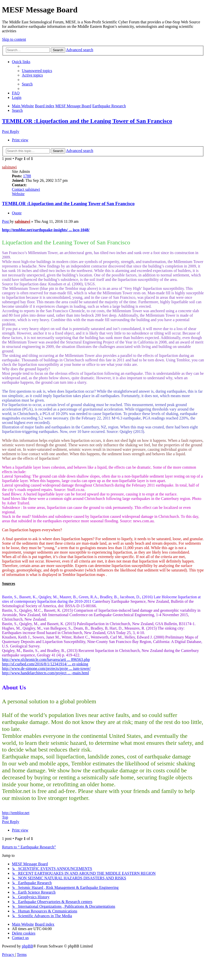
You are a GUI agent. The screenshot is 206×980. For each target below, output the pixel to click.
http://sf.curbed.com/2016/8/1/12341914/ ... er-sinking (45, 664)
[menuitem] (37, 71)
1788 (27, 176)
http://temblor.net (16, 813)
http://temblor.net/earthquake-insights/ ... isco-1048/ (46, 230)
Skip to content (14, 39)
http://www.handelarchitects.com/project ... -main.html (45, 673)
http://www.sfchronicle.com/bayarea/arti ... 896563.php (46, 660)
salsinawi (9, 167)
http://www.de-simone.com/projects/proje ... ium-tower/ (46, 668)
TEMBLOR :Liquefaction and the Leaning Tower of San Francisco (87, 121)
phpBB (27, 946)
